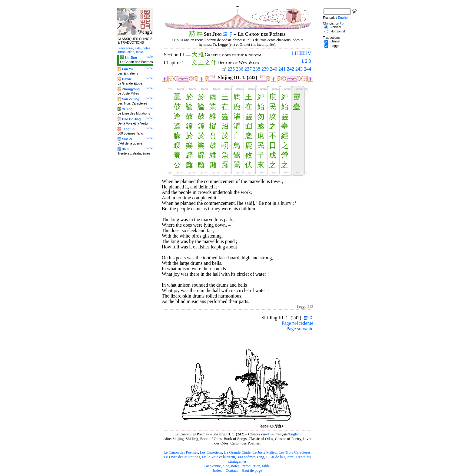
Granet (335, 41)
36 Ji (126, 149)
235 (231, 69)
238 (257, 69)
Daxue (127, 79)
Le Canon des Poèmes (181, 452)
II (296, 53)
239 (265, 69)
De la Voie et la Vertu (219, 457)
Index (217, 471)
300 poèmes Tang (251, 457)
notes (235, 466)
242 (291, 69)
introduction (251, 466)
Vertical (336, 27)
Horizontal (338, 31)
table (266, 466)
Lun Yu (127, 69)
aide (226, 466)
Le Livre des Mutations (182, 457)
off (269, 434)
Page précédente (297, 323)
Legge (335, 46)
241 (282, 69)
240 (274, 69)
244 (307, 69)
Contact (232, 471)
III (302, 53)
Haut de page (252, 471)
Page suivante (300, 329)
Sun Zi (127, 139)
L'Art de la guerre (280, 457)
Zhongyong (131, 89)
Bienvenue (213, 466)
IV (309, 53)
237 (248, 69)
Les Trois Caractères (295, 452)
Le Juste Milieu (265, 452)
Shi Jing (131, 58)
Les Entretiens (211, 452)
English (295, 434)
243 (299, 69)
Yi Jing (127, 109)
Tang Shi (129, 129)
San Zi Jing (131, 99)
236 (240, 69)
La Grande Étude (237, 452)
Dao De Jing (131, 119)
